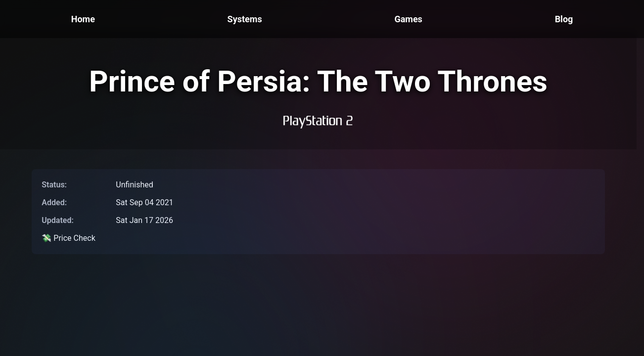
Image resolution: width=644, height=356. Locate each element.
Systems (245, 19)
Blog (564, 19)
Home (83, 19)
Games (408, 19)
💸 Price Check (68, 238)
